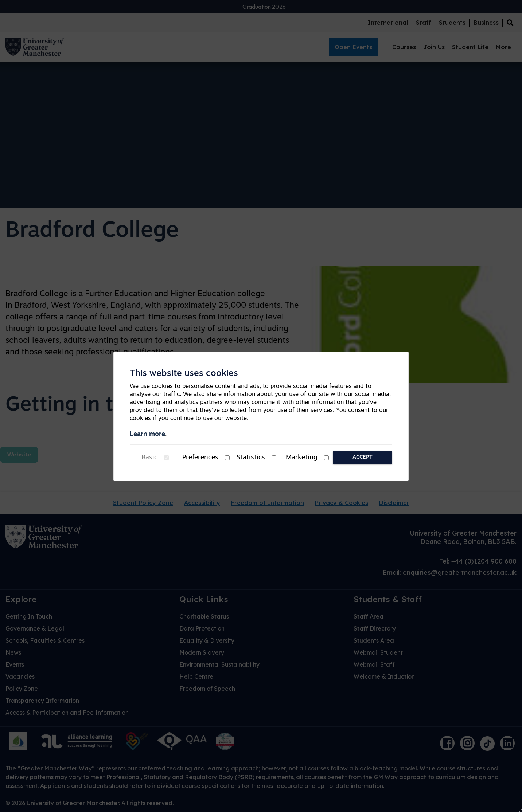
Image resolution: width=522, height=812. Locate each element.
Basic (149, 458)
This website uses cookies (184, 374)
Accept (363, 457)
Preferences (200, 458)
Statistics (251, 458)
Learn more (147, 434)
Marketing (302, 458)
